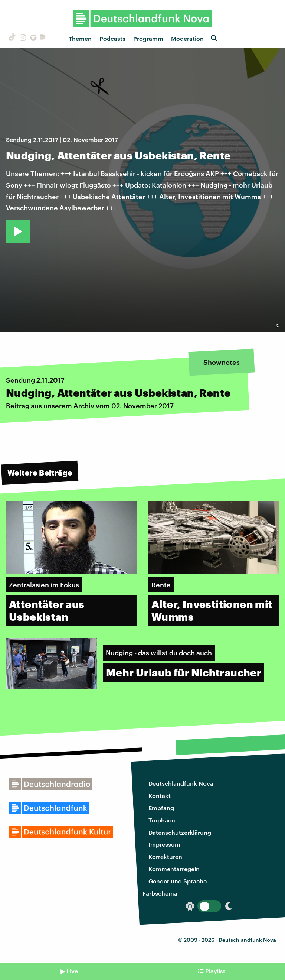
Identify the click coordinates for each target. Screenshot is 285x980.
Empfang (161, 808)
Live (72, 971)
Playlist (215, 971)
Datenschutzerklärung (180, 832)
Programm (148, 38)
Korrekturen (165, 856)
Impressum (164, 844)
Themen (80, 38)
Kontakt (160, 796)
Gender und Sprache (178, 881)
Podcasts (112, 38)
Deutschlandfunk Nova (181, 783)
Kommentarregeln (174, 869)
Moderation (187, 38)
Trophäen (162, 820)
